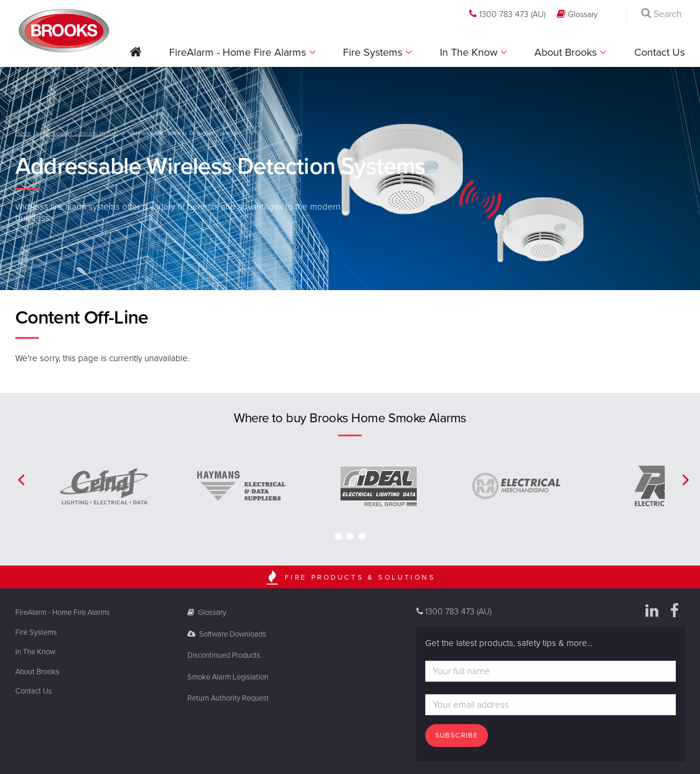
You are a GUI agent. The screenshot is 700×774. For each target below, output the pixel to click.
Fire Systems (374, 52)
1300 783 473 (507, 14)
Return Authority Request (228, 698)
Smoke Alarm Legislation (228, 677)
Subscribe (457, 735)
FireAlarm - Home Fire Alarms (239, 52)
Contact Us (659, 52)
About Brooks (567, 52)
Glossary (577, 14)
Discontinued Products (224, 655)
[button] (136, 56)
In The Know (470, 52)
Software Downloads (227, 634)
